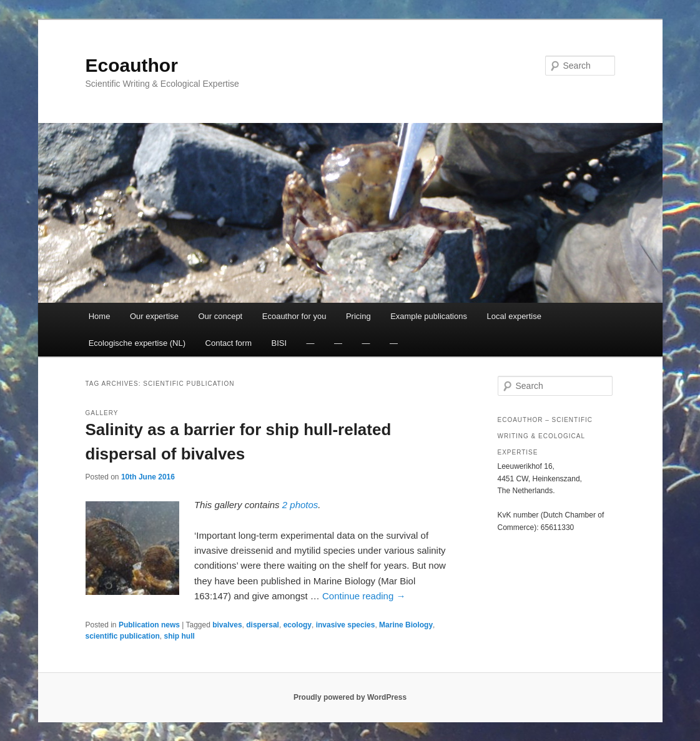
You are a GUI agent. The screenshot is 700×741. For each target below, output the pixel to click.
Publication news (149, 625)
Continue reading (364, 596)
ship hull (180, 636)
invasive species (346, 625)
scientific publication (123, 636)
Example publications (429, 316)
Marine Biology (406, 625)
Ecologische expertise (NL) (137, 343)
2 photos (300, 505)
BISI (279, 343)
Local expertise (514, 316)
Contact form (229, 343)
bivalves (227, 625)
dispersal (263, 625)
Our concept (220, 316)
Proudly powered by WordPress (350, 697)
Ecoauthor (132, 65)
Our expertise (154, 316)
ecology (298, 625)
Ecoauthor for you (294, 316)
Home (100, 316)
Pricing (358, 316)
